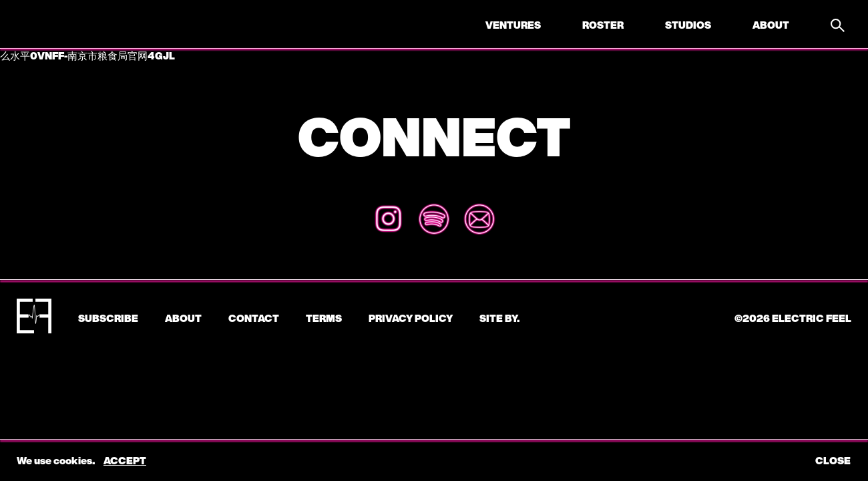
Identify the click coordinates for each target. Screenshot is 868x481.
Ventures (513, 25)
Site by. (499, 318)
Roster (603, 25)
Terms (324, 318)
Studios (688, 25)
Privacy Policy (411, 318)
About (771, 25)
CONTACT (254, 318)
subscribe (108, 318)
